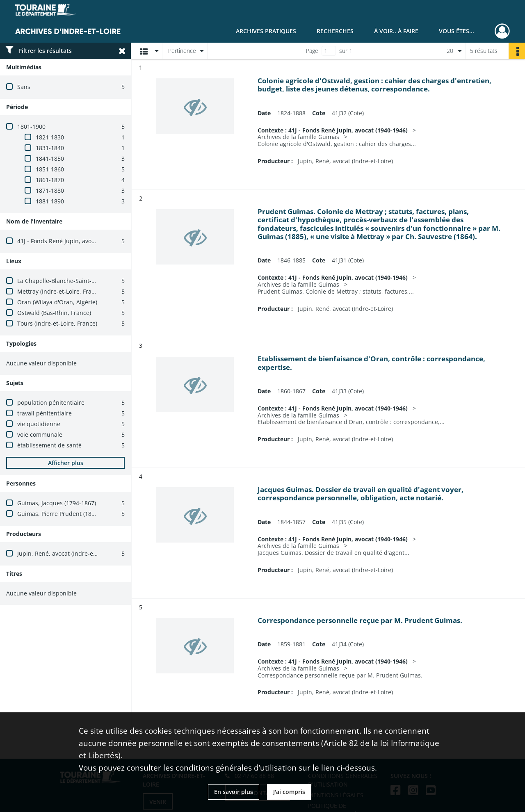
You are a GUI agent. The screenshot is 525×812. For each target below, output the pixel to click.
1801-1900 (31, 127)
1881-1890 (50, 201)
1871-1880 (50, 190)
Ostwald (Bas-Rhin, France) (54, 313)
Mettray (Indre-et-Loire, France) (60, 291)
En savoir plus (234, 792)
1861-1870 (50, 180)
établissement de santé (49, 445)
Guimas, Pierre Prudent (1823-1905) (66, 514)
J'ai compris (289, 792)
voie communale (40, 435)
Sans (24, 87)
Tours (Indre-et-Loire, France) (57, 323)
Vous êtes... (457, 31)
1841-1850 (50, 159)
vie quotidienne (39, 424)
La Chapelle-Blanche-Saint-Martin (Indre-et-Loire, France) (96, 281)
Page (312, 51)
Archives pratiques (266, 31)
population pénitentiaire (51, 403)
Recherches (335, 31)
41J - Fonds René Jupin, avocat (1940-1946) (75, 241)
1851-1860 (50, 169)
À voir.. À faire (396, 31)
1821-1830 (50, 137)
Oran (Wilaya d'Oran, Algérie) (57, 302)
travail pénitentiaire (45, 413)
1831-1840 (50, 148)
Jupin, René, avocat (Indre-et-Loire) (65, 553)
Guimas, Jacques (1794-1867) (57, 503)
